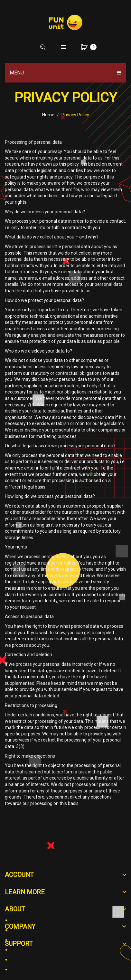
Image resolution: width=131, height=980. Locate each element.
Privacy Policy (75, 115)
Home (48, 115)
